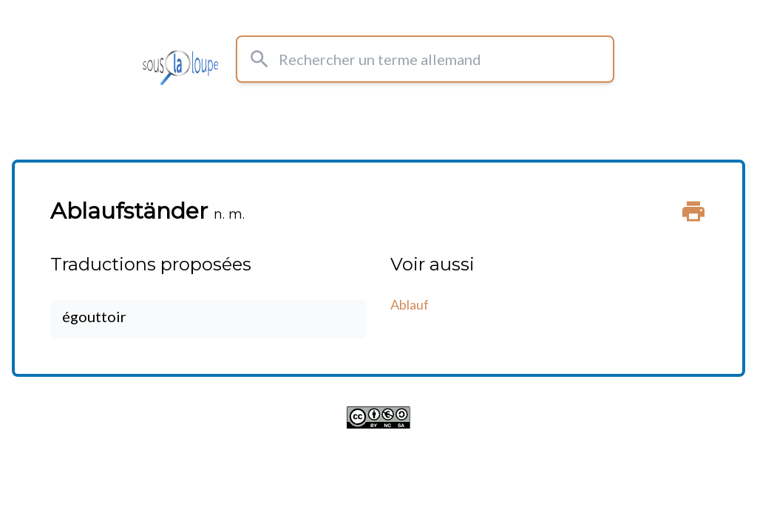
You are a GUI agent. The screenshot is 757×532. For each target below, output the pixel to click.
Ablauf (410, 304)
